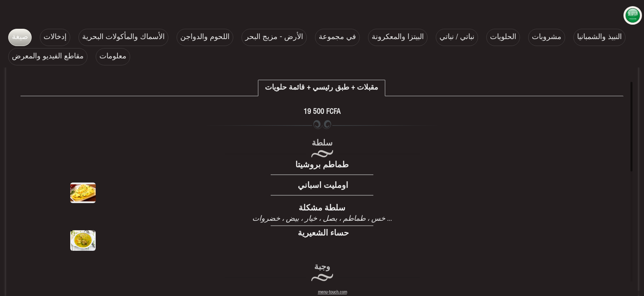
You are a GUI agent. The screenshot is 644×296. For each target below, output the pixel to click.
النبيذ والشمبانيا (599, 37)
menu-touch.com (332, 293)
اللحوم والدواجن (205, 37)
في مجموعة (337, 37)
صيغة (20, 37)
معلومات (113, 57)
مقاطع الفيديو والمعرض (48, 57)
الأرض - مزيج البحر (274, 37)
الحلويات (503, 37)
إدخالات (55, 37)
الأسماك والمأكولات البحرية (123, 37)
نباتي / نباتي (457, 37)
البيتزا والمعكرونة (398, 37)
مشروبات (547, 37)
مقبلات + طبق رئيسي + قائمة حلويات (322, 88)
